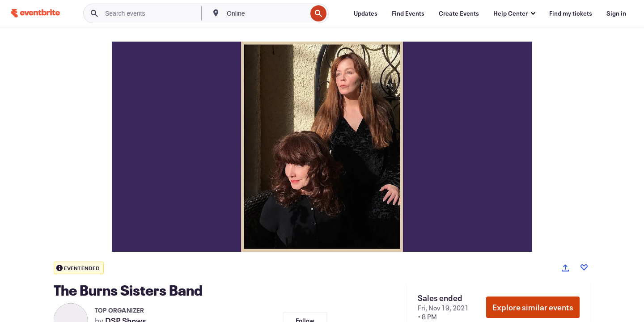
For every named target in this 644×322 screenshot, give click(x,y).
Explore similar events (533, 307)
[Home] (35, 13)
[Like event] (584, 267)
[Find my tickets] (571, 13)
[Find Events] (408, 13)
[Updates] (366, 13)
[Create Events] (459, 13)
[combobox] (266, 13)
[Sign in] (616, 13)
